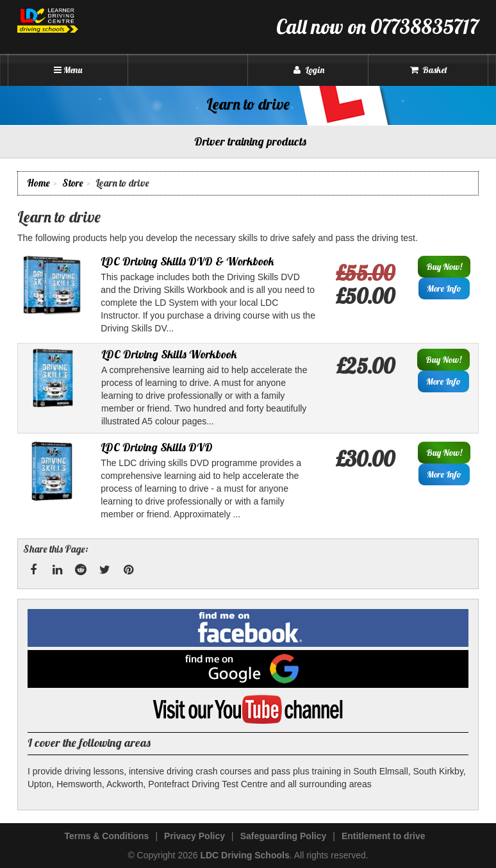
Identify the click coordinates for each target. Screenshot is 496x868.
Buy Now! (444, 267)
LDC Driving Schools (244, 855)
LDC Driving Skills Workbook (169, 354)
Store (73, 183)
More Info (444, 288)
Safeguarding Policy (284, 836)
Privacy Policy (194, 836)
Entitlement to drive (384, 836)
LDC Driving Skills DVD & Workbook (187, 261)
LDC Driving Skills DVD (157, 447)
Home (38, 183)
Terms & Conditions (106, 836)
